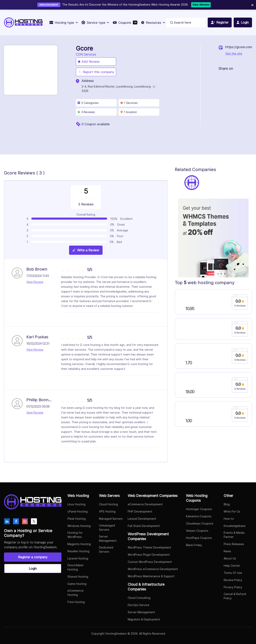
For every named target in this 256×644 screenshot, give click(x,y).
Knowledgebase (235, 526)
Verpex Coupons (197, 531)
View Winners (201, 5)
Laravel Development (142, 519)
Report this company (96, 72)
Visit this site (234, 53)
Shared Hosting (78, 577)
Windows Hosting (79, 526)
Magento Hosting (79, 544)
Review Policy (233, 580)
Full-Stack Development (144, 526)
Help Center (232, 566)
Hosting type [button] (64, 23)
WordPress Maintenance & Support (151, 576)
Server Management (108, 538)
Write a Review (86, 250)
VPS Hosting (107, 511)
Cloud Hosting (108, 504)
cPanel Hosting (78, 511)
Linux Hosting (76, 504)
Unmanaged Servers (107, 528)
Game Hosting (77, 584)
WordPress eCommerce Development (153, 569)
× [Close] (252, 5)
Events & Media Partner (234, 535)
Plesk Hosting (77, 519)
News (227, 551)
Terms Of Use (233, 573)
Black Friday (194, 545)
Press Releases (234, 544)
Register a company (33, 557)
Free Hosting (76, 602)
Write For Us (232, 511)
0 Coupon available (96, 124)
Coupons (125, 23)
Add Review (89, 62)
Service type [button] (95, 23)
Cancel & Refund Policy (235, 596)
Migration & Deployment (144, 619)
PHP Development (140, 511)
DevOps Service (139, 605)
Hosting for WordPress (75, 535)
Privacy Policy (233, 587)
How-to (229, 519)
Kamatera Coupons (199, 516)
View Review (35, 282)
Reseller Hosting (78, 551)
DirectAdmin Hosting (76, 567)
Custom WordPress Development (150, 562)
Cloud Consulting (139, 598)
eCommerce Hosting (76, 593)
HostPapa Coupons (199, 538)
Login (33, 568)
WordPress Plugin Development (149, 555)
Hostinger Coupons (199, 509)
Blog (227, 504)
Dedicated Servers (106, 549)
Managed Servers (111, 519)
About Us (230, 558)
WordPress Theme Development (149, 547)
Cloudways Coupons (200, 523)
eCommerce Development (145, 504)
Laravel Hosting (78, 558)
